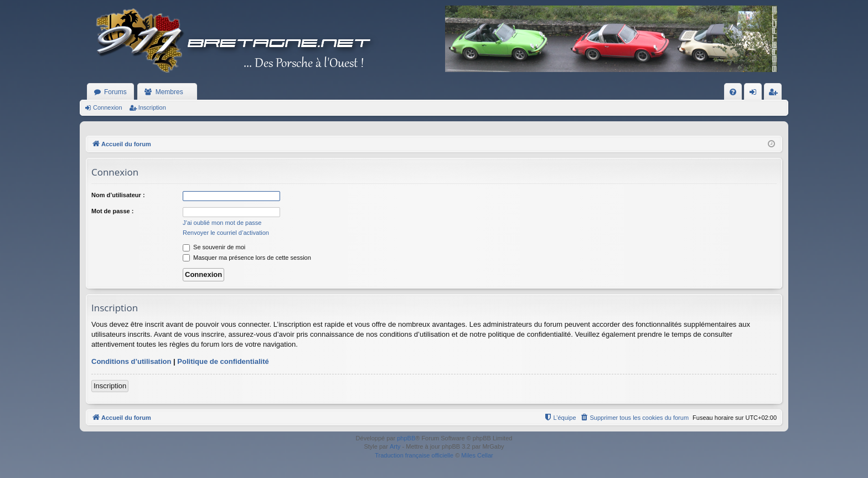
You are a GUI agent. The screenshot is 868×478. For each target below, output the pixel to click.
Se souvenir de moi (214, 247)
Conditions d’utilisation (131, 361)
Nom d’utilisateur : (118, 195)
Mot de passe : (112, 211)
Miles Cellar (477, 455)
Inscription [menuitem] (775, 94)
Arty (395, 446)
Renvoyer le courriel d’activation (226, 233)
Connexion (108, 107)
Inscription (152, 107)
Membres (169, 92)
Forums (115, 92)
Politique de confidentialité (223, 361)
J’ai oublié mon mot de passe (222, 223)
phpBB (406, 438)
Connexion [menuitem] (755, 94)
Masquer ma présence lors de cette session (247, 258)
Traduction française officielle (414, 455)
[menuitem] (733, 92)
